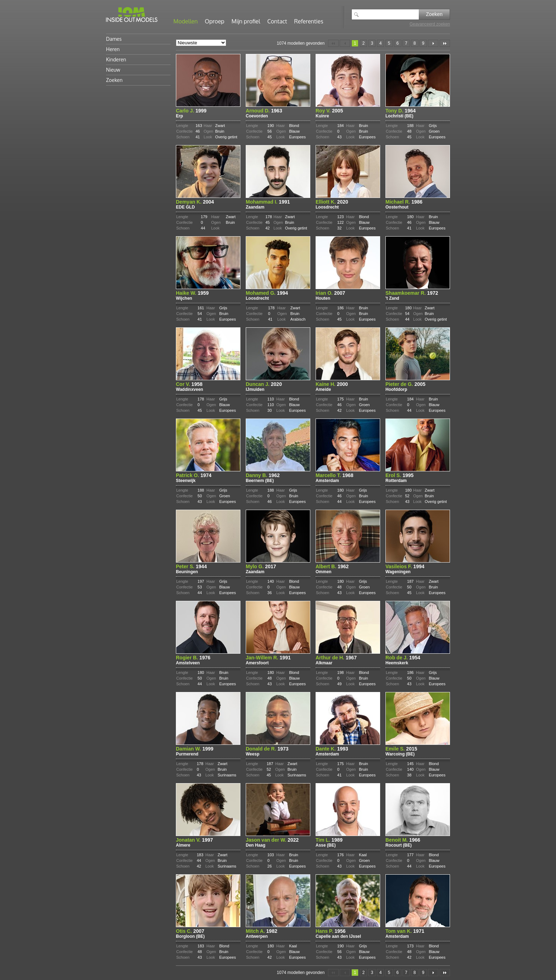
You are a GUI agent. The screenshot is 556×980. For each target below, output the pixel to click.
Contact (277, 21)
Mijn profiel (246, 21)
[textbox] (390, 14)
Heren (113, 49)
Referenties (309, 21)
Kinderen (116, 59)
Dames (114, 39)
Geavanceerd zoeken (430, 24)
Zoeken (434, 14)
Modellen (186, 21)
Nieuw (113, 70)
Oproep (215, 21)
